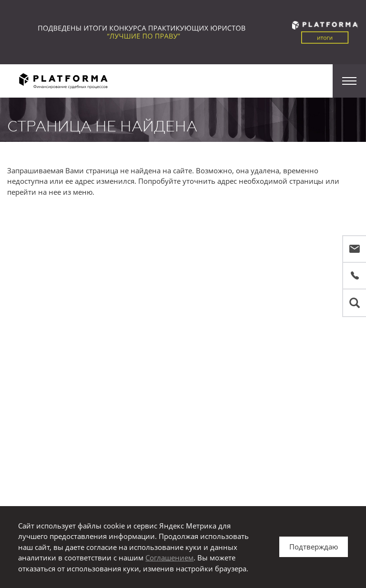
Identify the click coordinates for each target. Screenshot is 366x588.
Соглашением (169, 558)
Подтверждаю (314, 547)
